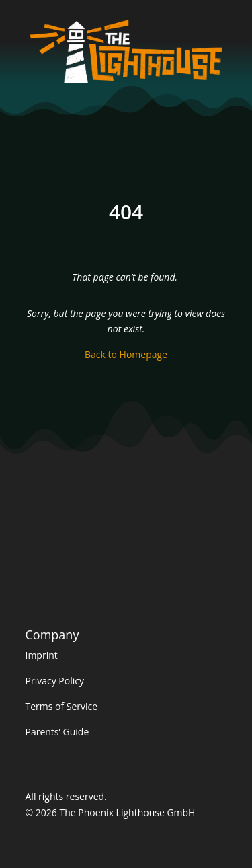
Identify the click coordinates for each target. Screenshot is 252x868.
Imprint (42, 655)
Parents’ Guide (57, 732)
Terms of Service (62, 706)
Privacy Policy (55, 681)
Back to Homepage (126, 354)
